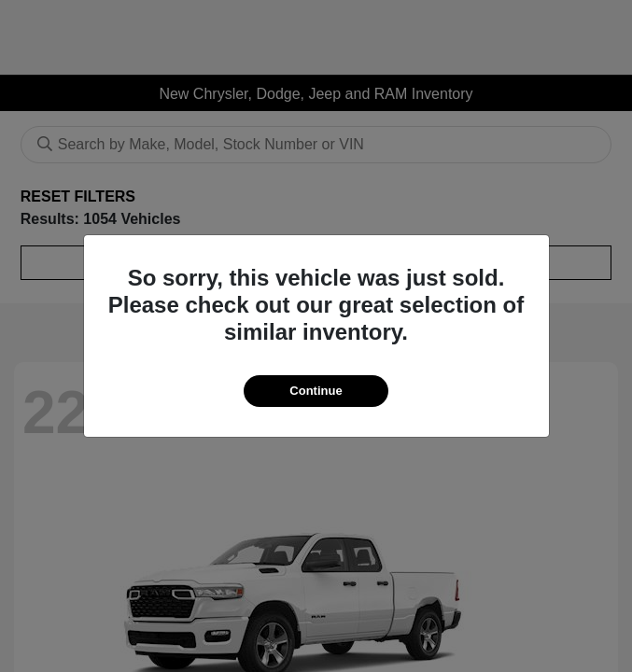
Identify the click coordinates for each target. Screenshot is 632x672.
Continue (316, 391)
